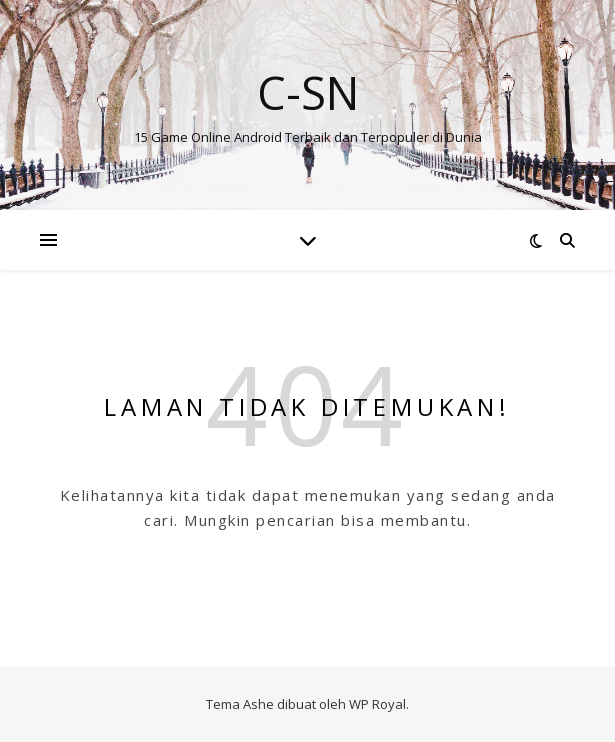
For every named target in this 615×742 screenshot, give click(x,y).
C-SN (308, 92)
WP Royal (377, 704)
